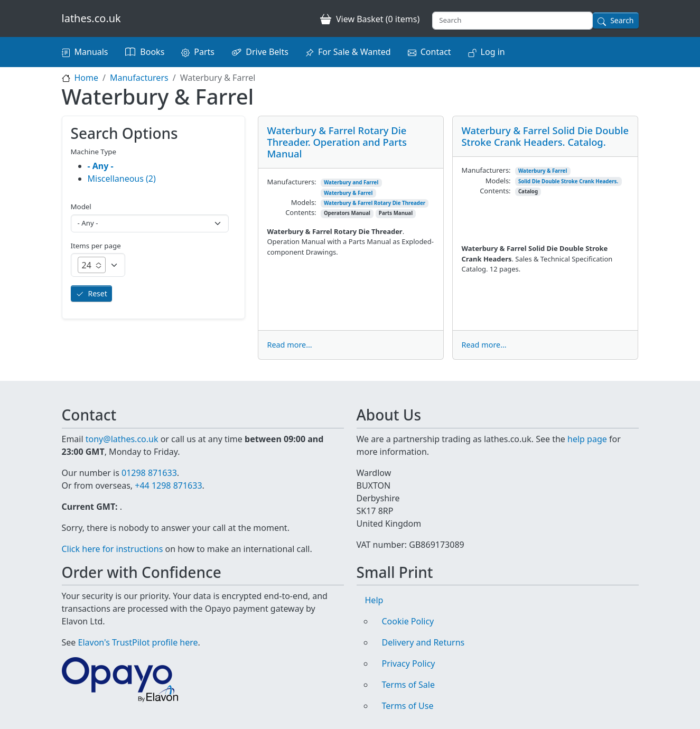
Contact (436, 52)
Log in (493, 52)
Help (374, 600)
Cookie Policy (408, 621)
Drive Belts (267, 52)
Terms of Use (408, 706)
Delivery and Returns (423, 642)
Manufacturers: (291, 182)
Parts (204, 52)
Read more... (289, 345)
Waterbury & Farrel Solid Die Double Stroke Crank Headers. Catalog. (545, 136)
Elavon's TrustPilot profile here (138, 642)
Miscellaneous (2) (122, 179)
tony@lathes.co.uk (122, 439)
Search (622, 20)
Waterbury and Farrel (351, 183)
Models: (304, 202)
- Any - (101, 166)
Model (81, 207)
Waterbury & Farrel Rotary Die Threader (375, 203)
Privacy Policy (409, 663)
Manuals (91, 52)
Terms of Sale (408, 685)
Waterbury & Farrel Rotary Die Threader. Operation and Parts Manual (337, 142)
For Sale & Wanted (354, 52)
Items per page (96, 246)
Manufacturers (139, 78)
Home (87, 78)
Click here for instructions (113, 549)
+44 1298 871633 (168, 485)
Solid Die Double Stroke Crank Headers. (568, 181)
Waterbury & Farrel (348, 193)
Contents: (301, 212)
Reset (98, 293)
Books (152, 52)
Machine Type (94, 152)
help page (587, 439)
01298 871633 (149, 473)
